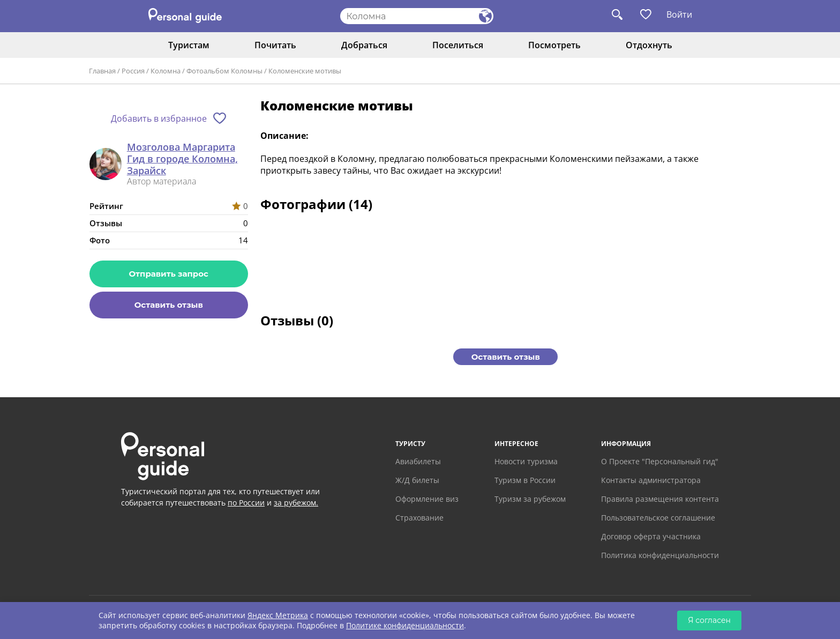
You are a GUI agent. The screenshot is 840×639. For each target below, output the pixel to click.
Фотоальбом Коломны (224, 71)
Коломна (166, 71)
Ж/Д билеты (417, 480)
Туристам (189, 45)
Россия (133, 71)
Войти (679, 14)
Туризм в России (525, 480)
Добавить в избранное (159, 118)
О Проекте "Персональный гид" (660, 461)
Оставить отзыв (169, 305)
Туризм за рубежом (530, 499)
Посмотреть (554, 45)
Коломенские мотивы (305, 71)
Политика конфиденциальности (660, 555)
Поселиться (458, 45)
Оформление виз (427, 499)
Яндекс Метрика (278, 615)
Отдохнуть (649, 45)
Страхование (419, 518)
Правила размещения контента (660, 499)
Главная (102, 71)
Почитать (275, 45)
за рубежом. (296, 503)
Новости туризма (526, 461)
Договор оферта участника (651, 536)
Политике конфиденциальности (405, 625)
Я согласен (709, 620)
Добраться (364, 45)
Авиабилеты (418, 461)
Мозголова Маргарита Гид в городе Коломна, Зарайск (182, 159)
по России (246, 503)
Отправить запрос (169, 274)
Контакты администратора (651, 480)
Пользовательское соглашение (658, 518)
